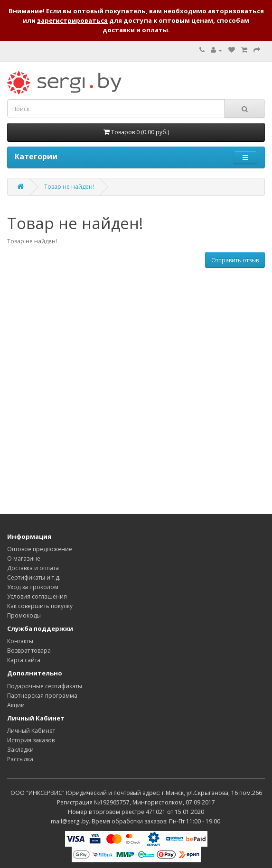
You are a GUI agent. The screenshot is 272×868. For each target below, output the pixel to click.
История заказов (31, 740)
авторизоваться (236, 11)
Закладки (20, 750)
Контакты (20, 641)
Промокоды (24, 615)
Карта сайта (24, 660)
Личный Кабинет (31, 731)
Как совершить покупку (40, 606)
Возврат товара (29, 651)
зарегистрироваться (72, 20)
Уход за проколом (33, 587)
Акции (16, 705)
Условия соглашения (37, 596)
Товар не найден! (69, 187)
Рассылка (20, 759)
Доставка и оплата (33, 568)
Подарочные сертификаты (45, 686)
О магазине (24, 559)
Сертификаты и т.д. (34, 577)
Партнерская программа (42, 696)
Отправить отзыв (235, 260)
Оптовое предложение (40, 549)
